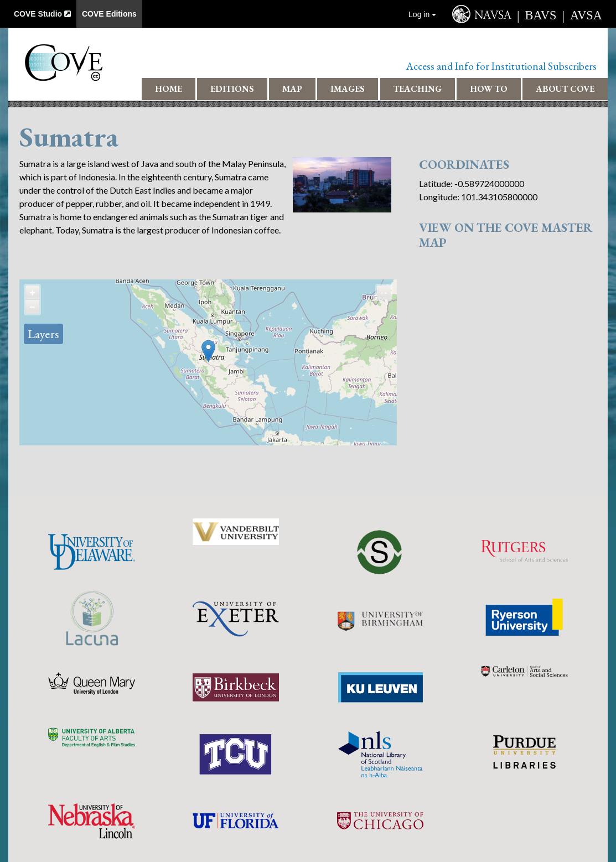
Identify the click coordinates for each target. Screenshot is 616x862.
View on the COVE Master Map (506, 235)
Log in (422, 14)
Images (348, 89)
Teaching (418, 89)
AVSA (586, 15)
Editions (232, 89)
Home (169, 89)
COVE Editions (109, 14)
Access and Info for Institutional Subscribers (501, 66)
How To (489, 89)
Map (292, 89)
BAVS (541, 15)
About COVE (565, 89)
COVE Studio (42, 14)
